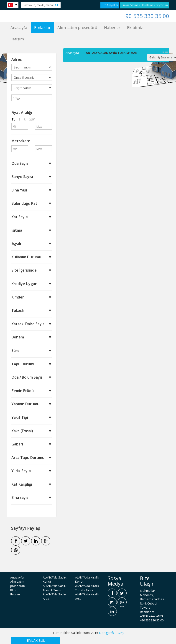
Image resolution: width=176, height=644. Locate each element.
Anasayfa (19, 27)
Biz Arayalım (110, 5)
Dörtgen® (107, 633)
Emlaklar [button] (42, 27)
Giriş (121, 633)
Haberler (112, 27)
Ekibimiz (135, 27)
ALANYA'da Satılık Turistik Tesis (55, 588)
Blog (13, 590)
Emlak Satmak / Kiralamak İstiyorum (145, 5)
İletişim (17, 39)
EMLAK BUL (36, 640)
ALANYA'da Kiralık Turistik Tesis (87, 588)
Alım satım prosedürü (77, 27)
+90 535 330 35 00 (146, 16)
